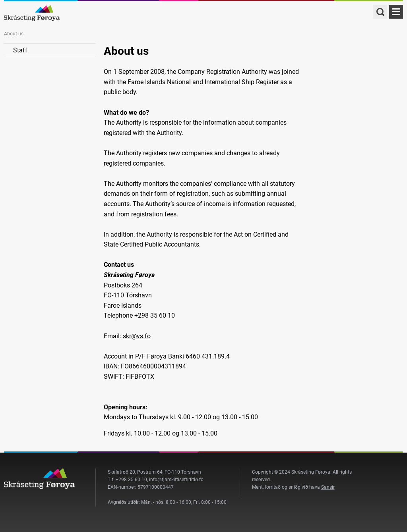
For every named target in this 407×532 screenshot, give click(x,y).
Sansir (328, 487)
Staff (20, 50)
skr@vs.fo (137, 336)
